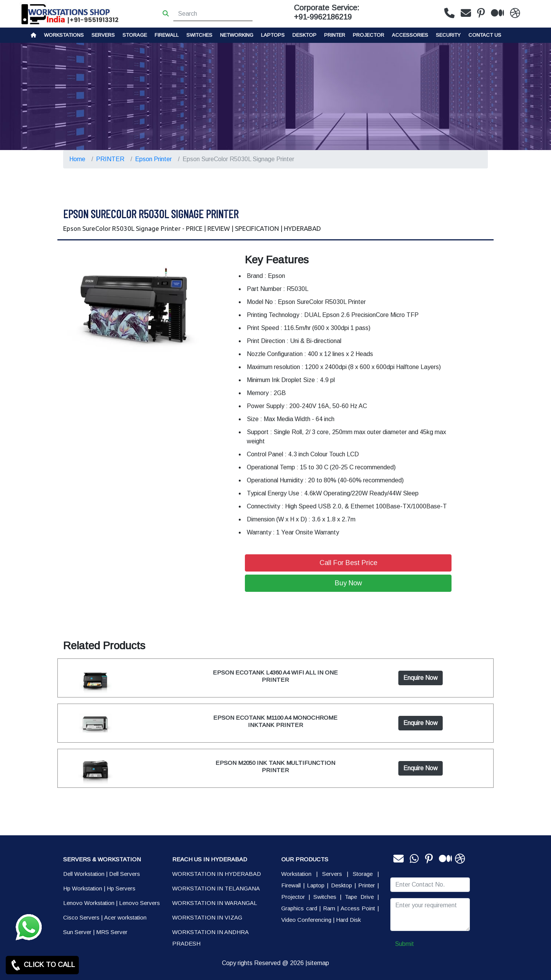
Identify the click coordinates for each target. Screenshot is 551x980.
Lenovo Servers (139, 903)
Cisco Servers (81, 917)
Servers (103, 35)
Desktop (304, 35)
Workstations (64, 35)
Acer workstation (125, 917)
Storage (363, 874)
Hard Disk (348, 920)
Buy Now (348, 583)
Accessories (410, 35)
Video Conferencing (306, 920)
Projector (368, 35)
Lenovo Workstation (89, 903)
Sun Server (77, 932)
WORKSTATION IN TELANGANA (216, 888)
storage (135, 35)
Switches (199, 35)
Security (448, 35)
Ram (329, 908)
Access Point (358, 908)
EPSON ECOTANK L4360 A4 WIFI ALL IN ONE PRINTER (275, 676)
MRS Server (112, 932)
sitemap (318, 963)
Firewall (167, 35)
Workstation (296, 874)
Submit (404, 944)
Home (77, 159)
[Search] (213, 14)
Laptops (273, 35)
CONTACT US (485, 35)
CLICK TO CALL (42, 965)
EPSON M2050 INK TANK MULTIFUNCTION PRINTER (275, 766)
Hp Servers (121, 888)
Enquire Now (421, 678)
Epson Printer (153, 159)
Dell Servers (125, 874)
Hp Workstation (83, 888)
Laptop (316, 885)
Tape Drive (359, 897)
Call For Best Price (348, 563)
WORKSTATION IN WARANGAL (215, 903)
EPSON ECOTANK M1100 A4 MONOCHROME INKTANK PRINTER (275, 721)
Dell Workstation (84, 874)
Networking (237, 35)
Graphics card (299, 908)
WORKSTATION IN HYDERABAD (217, 874)
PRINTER (335, 35)
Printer (367, 885)
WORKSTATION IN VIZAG (207, 917)
